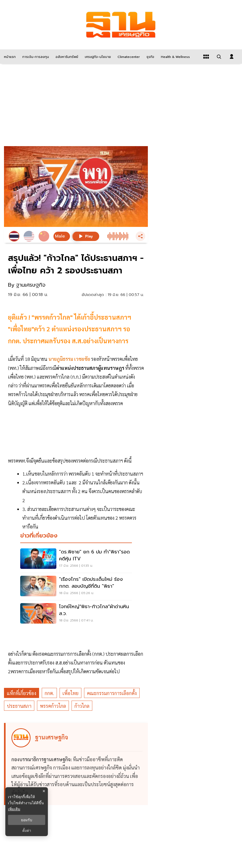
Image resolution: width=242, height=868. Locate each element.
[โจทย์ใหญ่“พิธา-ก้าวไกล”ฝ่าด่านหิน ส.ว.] (76, 614)
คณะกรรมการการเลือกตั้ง (112, 693)
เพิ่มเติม (14, 809)
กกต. (49, 693)
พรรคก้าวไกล (53, 706)
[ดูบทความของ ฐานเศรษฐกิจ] (77, 764)
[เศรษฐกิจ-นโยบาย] (97, 57)
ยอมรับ (27, 820)
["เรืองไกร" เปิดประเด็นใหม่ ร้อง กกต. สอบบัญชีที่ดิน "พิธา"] (76, 587)
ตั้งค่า (27, 831)
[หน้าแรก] (9, 57)
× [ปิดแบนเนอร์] (44, 791)
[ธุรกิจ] (150, 57)
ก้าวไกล (82, 706)
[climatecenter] (128, 57)
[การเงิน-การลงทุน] (35, 57)
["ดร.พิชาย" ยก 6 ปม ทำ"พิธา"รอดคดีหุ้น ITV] (76, 559)
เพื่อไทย (70, 693)
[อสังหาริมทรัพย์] (66, 57)
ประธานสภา (19, 706)
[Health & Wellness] (175, 57)
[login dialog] (232, 57)
